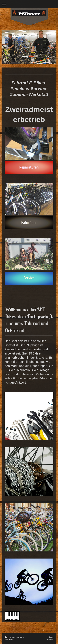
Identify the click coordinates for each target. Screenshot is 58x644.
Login (51, 637)
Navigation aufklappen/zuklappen (29, 4)
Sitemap (22, 637)
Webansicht (50, 639)
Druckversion (11, 637)
